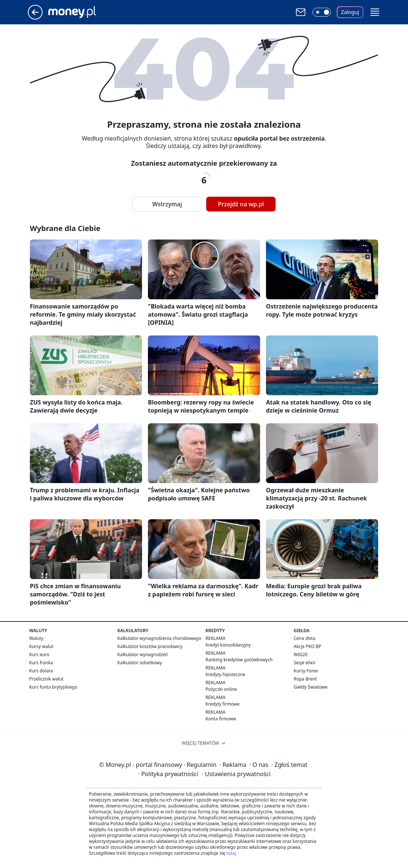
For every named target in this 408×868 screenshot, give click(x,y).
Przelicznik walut (46, 679)
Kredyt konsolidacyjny (228, 645)
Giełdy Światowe (311, 687)
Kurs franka (41, 663)
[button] (375, 12)
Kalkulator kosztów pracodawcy (150, 646)
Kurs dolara (41, 671)
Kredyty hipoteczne (225, 674)
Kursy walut (41, 646)
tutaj (231, 853)
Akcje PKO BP (307, 646)
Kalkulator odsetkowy (140, 663)
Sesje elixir (305, 663)
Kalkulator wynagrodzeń (143, 655)
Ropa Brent (305, 679)
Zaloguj (350, 12)
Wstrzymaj (167, 204)
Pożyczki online (221, 689)
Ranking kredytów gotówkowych (239, 660)
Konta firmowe (221, 719)
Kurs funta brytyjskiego (53, 687)
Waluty (36, 638)
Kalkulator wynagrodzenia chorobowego (159, 638)
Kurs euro (39, 655)
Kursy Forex (306, 671)
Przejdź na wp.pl (241, 204)
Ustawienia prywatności (236, 774)
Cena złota (305, 638)
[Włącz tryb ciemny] (322, 12)
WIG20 (301, 655)
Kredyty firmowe (223, 704)
